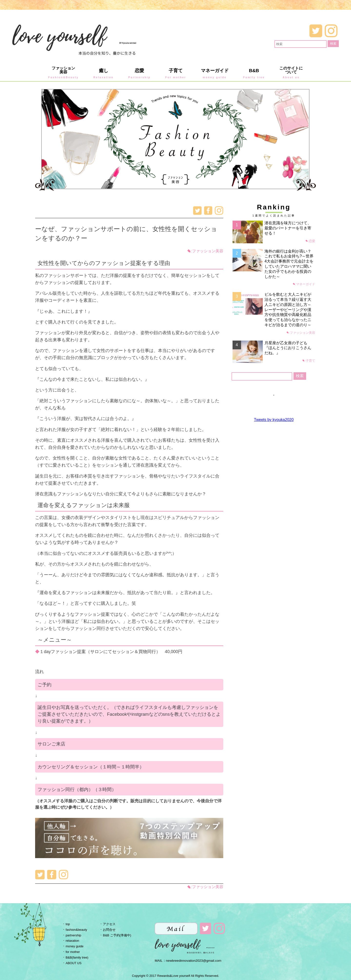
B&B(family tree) (77, 957)
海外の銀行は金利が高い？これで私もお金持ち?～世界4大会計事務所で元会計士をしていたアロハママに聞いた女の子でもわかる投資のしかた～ (289, 264)
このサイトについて (291, 73)
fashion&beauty (76, 930)
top (68, 924)
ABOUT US (73, 963)
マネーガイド (215, 73)
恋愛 (139, 73)
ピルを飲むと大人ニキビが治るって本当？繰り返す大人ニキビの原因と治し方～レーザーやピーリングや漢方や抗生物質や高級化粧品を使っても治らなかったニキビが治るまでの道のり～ (288, 310)
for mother (73, 952)
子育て (176, 73)
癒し (103, 73)
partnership (73, 935)
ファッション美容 (63, 73)
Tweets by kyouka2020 (274, 420)
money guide (74, 946)
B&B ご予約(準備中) (117, 935)
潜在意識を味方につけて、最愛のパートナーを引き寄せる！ (288, 228)
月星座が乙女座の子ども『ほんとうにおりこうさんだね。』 (288, 348)
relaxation (72, 941)
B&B (254, 73)
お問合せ (109, 930)
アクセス (109, 924)
